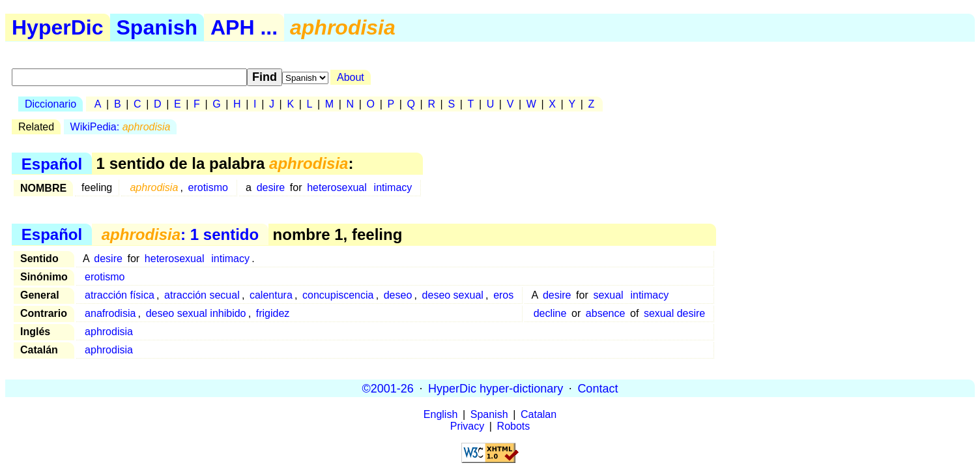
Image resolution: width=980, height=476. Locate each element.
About (351, 77)
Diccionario (50, 104)
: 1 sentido (180, 234)
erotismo (208, 187)
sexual (608, 295)
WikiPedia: (121, 127)
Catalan (539, 414)
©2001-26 (388, 388)
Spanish (157, 27)
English (440, 414)
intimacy (393, 187)
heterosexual (337, 187)
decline (550, 313)
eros (503, 295)
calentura (271, 295)
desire (271, 187)
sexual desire (674, 313)
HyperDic (58, 27)
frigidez (273, 313)
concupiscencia (338, 295)
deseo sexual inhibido (196, 313)
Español (52, 163)
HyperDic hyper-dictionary (496, 388)
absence (606, 313)
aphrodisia (109, 332)
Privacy (467, 426)
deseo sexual (453, 295)
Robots (514, 426)
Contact (598, 388)
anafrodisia (110, 313)
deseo (398, 295)
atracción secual (202, 295)
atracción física (120, 295)
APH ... (244, 27)
